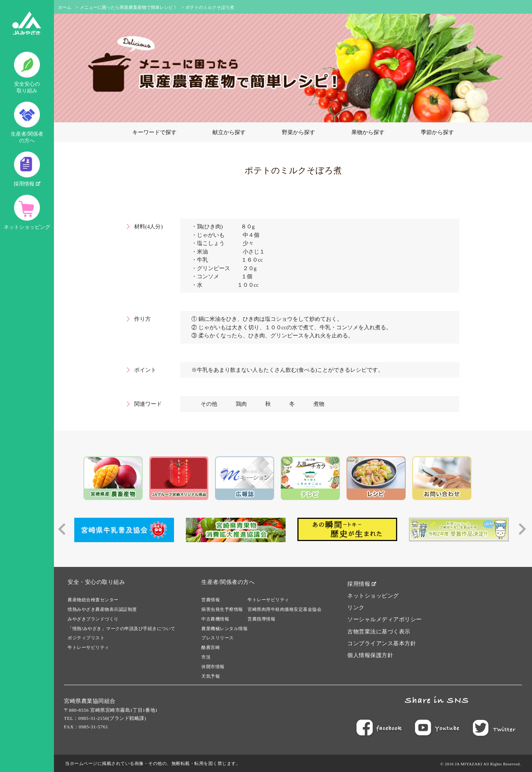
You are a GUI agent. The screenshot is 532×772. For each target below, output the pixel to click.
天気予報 (211, 676)
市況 (206, 657)
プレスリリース (218, 638)
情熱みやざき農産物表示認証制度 (102, 609)
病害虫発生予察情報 (222, 609)
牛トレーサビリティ (88, 647)
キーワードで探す (154, 132)
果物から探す (368, 132)
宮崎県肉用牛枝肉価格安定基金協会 (284, 609)
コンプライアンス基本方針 (382, 643)
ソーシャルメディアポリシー (385, 619)
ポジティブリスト (86, 638)
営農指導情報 (261, 619)
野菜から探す (299, 132)
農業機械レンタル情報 (224, 629)
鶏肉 (241, 404)
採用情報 (27, 169)
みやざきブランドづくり (93, 619)
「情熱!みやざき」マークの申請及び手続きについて (122, 629)
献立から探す (229, 132)
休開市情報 (213, 667)
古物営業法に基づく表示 (379, 632)
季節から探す (437, 132)
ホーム (65, 7)
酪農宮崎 (211, 647)
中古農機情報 (215, 619)
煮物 (319, 404)
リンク (356, 608)
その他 (209, 404)
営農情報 (211, 600)
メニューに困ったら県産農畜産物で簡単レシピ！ (129, 7)
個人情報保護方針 (370, 655)
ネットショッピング (27, 212)
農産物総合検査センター (93, 600)
